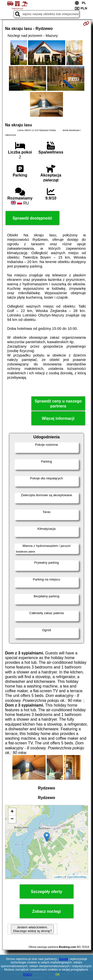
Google (64, 959)
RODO (28, 975)
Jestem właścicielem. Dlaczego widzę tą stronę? (32, 929)
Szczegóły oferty (46, 892)
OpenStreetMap (77, 877)
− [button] (12, 819)
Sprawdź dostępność (32, 218)
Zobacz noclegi (47, 911)
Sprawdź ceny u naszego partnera (58, 403)
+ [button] (12, 812)
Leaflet (58, 877)
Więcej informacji (58, 418)
